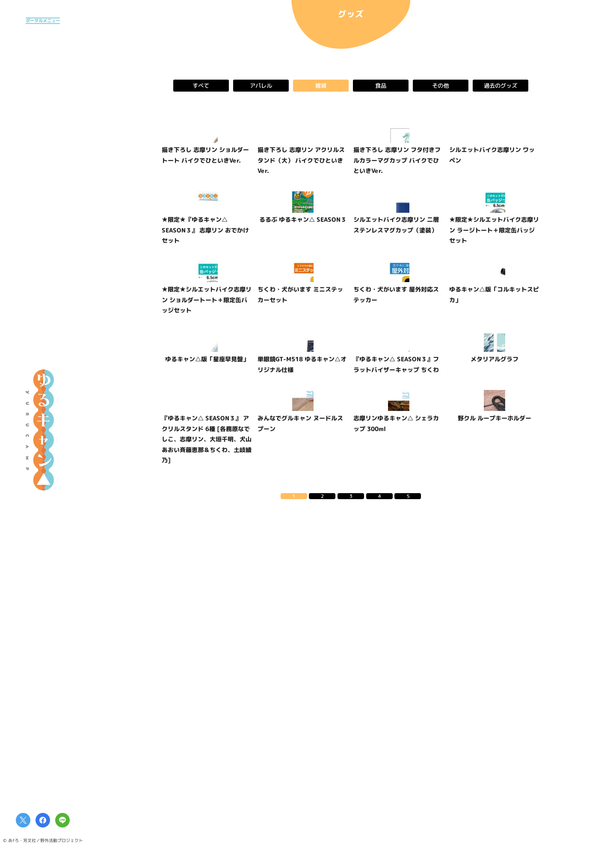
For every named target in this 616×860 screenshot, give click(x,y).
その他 (441, 86)
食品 (381, 86)
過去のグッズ (500, 86)
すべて (201, 86)
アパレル (261, 86)
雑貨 (321, 86)
